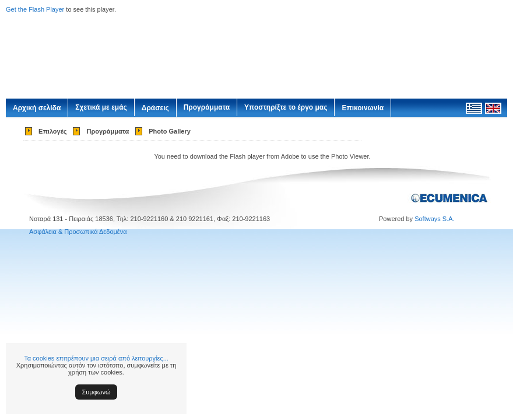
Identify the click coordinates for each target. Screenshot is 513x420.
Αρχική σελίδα (37, 108)
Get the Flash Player (35, 9)
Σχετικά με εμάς (101, 107)
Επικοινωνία (363, 108)
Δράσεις (155, 108)
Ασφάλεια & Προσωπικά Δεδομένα (78, 232)
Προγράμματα (207, 107)
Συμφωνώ (96, 392)
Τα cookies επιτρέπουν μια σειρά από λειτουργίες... (96, 358)
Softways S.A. (434, 219)
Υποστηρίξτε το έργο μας (286, 107)
